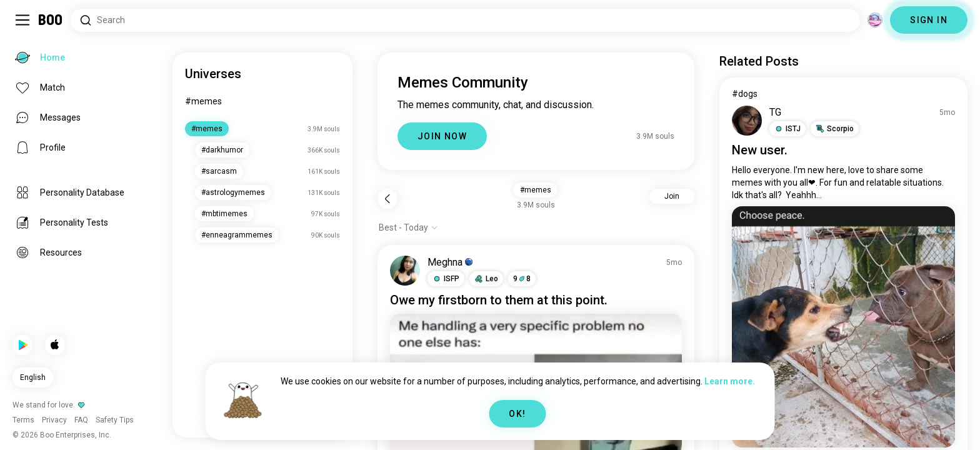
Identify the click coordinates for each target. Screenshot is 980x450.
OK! (517, 414)
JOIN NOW (442, 136)
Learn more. (730, 381)
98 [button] (522, 279)
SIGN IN (929, 20)
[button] (446, 279)
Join (672, 196)
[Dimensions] (875, 20)
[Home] (51, 20)
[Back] (387, 199)
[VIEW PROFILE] (405, 271)
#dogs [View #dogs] (745, 94)
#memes (203, 101)
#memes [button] (536, 190)
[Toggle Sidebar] (22, 20)
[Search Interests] (465, 20)
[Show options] (408, 227)
